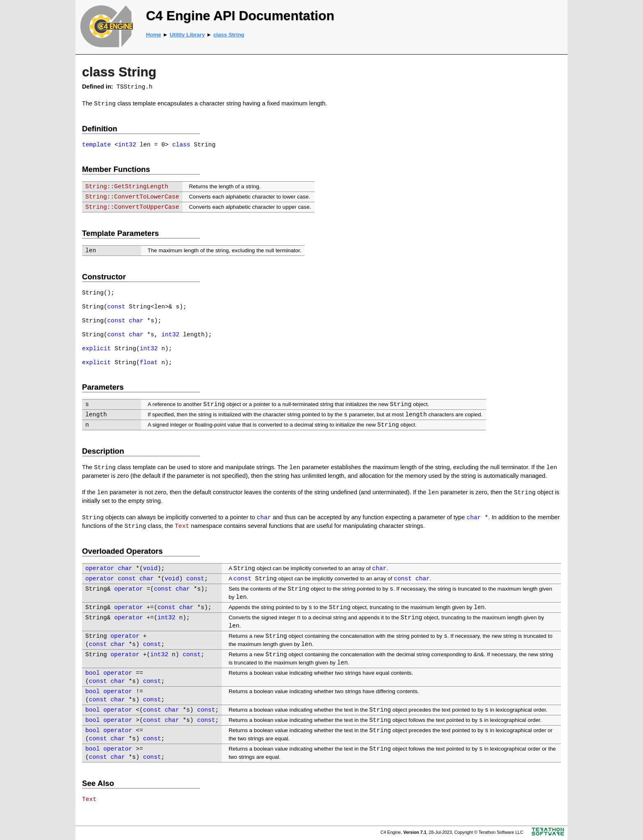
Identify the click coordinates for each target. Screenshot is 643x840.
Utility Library (187, 35)
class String (229, 35)
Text (182, 526)
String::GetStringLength (127, 187)
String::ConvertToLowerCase (132, 197)
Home (154, 35)
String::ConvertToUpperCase (132, 207)
